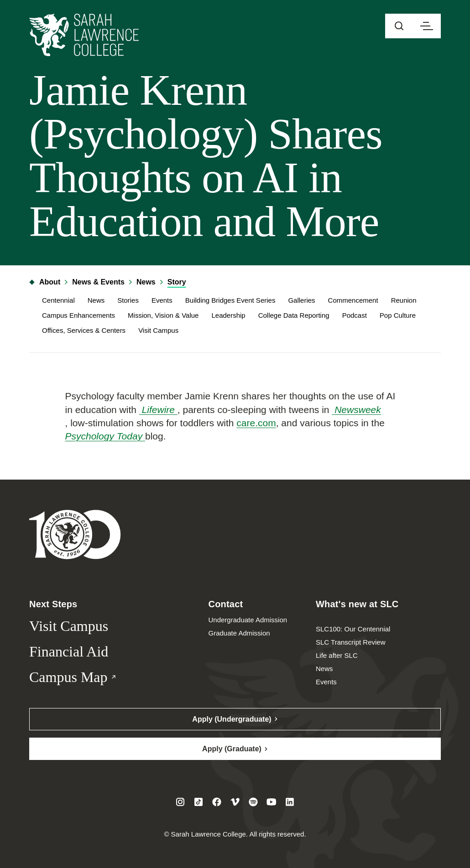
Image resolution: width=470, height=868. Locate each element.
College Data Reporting (294, 315)
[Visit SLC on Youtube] (272, 802)
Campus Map (88, 677)
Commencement (353, 300)
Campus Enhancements (78, 315)
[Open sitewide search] (399, 26)
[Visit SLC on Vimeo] (235, 802)
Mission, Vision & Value (163, 315)
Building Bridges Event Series (230, 300)
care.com (256, 423)
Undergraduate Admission (248, 620)
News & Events (98, 282)
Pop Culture (398, 315)
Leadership (228, 315)
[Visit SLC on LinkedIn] (290, 802)
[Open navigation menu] (427, 26)
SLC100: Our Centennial (353, 629)
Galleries (301, 300)
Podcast (355, 315)
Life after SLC (337, 655)
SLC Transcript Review (351, 642)
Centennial (58, 300)
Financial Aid (69, 651)
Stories (128, 300)
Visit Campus (158, 330)
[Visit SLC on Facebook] (217, 802)
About (45, 282)
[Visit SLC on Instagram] (180, 802)
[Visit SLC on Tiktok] (198, 802)
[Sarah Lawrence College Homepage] (75, 534)
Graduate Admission (239, 633)
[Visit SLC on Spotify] (253, 802)
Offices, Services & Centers (84, 330)
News (146, 282)
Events (162, 300)
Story (177, 282)
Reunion (404, 300)
